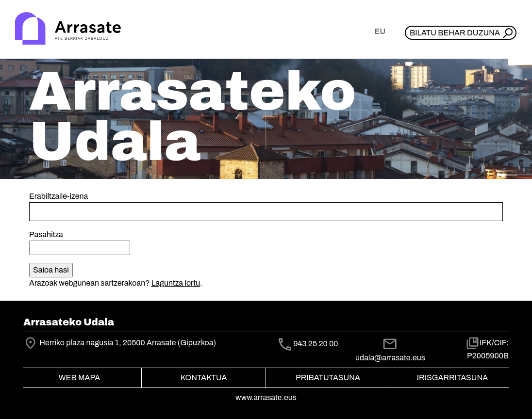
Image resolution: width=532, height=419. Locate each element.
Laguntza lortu (176, 283)
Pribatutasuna (328, 378)
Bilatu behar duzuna (455, 33)
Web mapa (79, 378)
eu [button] (380, 31)
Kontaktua (204, 378)
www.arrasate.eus (266, 397)
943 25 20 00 (316, 344)
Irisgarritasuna (453, 378)
